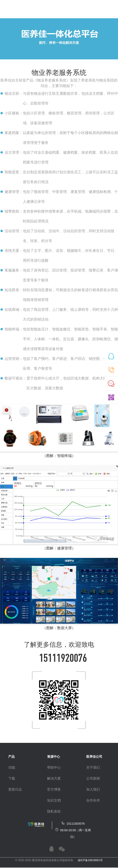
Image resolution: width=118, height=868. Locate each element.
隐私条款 (54, 811)
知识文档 (54, 800)
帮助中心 (54, 767)
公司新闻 (93, 778)
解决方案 (54, 778)
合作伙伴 (93, 800)
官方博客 (54, 789)
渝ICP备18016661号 (90, 860)
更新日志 (15, 789)
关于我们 (93, 767)
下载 (12, 778)
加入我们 (93, 789)
